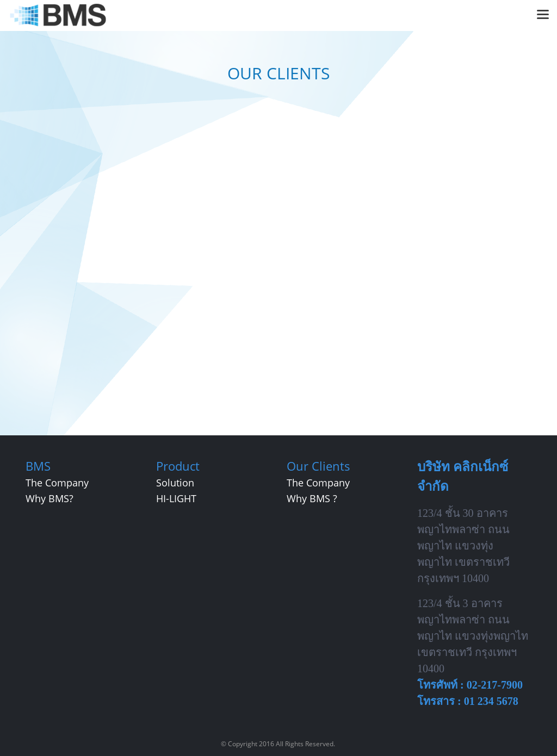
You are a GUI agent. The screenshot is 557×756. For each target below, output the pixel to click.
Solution (175, 483)
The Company (57, 483)
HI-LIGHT (176, 498)
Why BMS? (49, 498)
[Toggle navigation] (543, 15)
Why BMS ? (312, 498)
